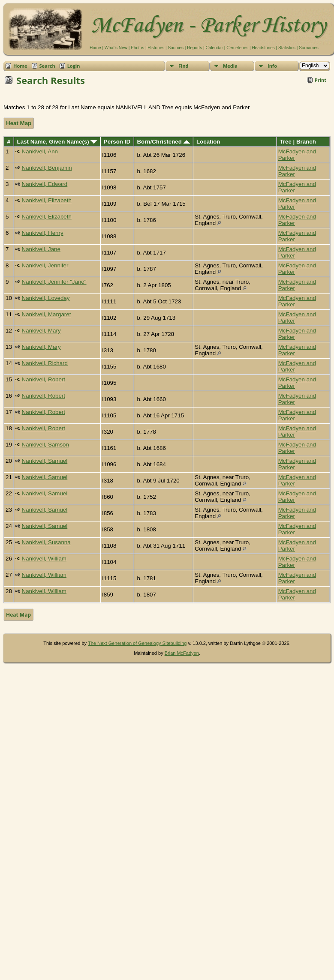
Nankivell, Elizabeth (47, 200)
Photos (137, 48)
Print (320, 80)
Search (47, 66)
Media (230, 66)
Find (184, 66)
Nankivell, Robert (44, 379)
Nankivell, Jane (41, 249)
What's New (116, 48)
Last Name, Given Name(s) (57, 142)
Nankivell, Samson (45, 445)
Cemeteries (237, 48)
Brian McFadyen (182, 653)
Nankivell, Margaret (47, 314)
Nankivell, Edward (45, 184)
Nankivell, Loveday (46, 298)
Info (272, 66)
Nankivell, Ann (40, 151)
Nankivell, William (44, 559)
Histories (156, 48)
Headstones (263, 48)
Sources (176, 48)
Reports (194, 48)
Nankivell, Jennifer (45, 265)
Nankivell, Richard (45, 363)
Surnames (309, 48)
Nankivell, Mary (41, 331)
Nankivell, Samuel (45, 461)
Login (74, 66)
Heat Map (19, 123)
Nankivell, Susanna (46, 542)
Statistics (287, 48)
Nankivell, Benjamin (47, 168)
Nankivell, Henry (43, 233)
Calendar (214, 48)
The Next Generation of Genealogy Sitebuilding (137, 643)
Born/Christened (163, 142)
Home (95, 48)
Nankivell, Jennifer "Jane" (54, 282)
